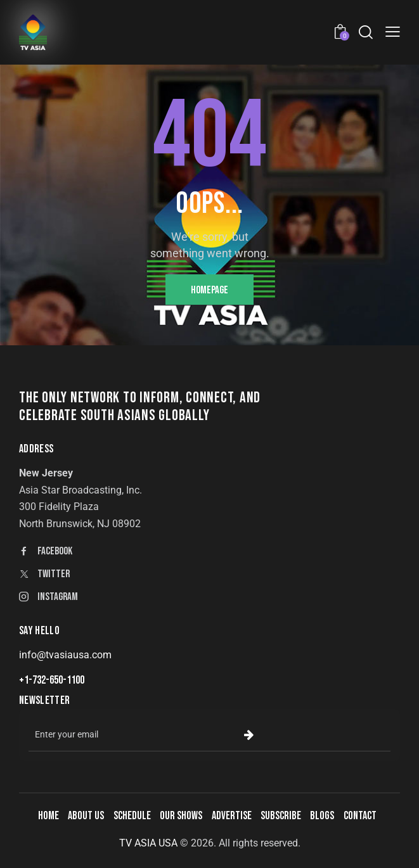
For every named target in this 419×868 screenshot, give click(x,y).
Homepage (209, 290)
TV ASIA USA (148, 843)
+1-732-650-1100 (52, 680)
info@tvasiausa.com (65, 655)
